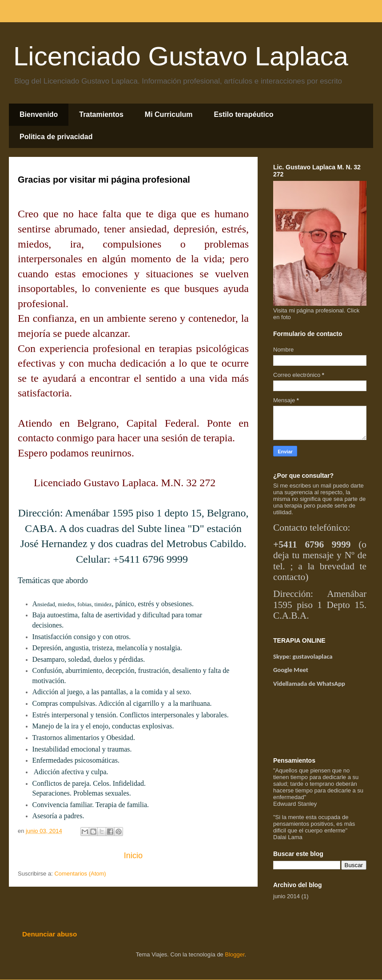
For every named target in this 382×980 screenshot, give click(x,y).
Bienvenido (39, 114)
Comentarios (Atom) (80, 874)
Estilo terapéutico (243, 114)
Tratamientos (101, 114)
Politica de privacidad (56, 137)
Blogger (235, 954)
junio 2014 (286, 896)
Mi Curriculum (169, 114)
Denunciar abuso (50, 934)
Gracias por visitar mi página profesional (104, 180)
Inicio (133, 856)
